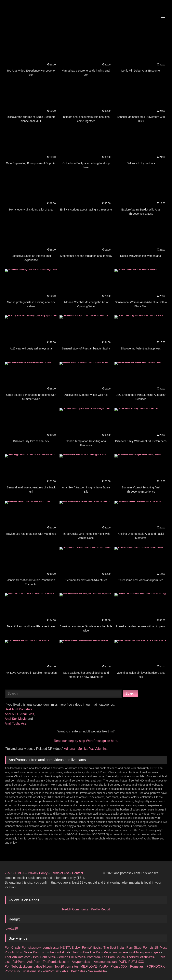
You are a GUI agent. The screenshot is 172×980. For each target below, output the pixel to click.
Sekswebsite (97, 971)
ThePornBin (79, 952)
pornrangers (152, 952)
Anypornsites (81, 962)
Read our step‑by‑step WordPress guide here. (86, 741)
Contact (78, 873)
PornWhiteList (92, 948)
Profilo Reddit (100, 909)
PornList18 (150, 948)
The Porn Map (100, 952)
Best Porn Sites (44, 957)
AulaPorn (34, 962)
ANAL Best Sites (74, 971)
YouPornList (51, 971)
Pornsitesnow (31, 948)
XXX (141, 962)
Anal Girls (27, 714)
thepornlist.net (59, 952)
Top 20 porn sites (67, 966)
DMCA (20, 873)
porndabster (51, 948)
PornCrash (12, 948)
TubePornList (31, 971)
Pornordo (93, 957)
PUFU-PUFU (128, 962)
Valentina (101, 749)
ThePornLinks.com (57, 962)
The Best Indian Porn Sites (122, 948)
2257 (8, 873)
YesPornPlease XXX (113, 966)
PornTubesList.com (18, 966)
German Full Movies (71, 957)
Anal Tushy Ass (15, 723)
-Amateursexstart (105, 962)
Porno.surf (40, 952)
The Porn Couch (113, 957)
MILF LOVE (89, 966)
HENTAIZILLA (70, 948)
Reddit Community (75, 909)
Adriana (70, 749)
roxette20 (11, 928)
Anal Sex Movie (16, 719)
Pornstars (137, 966)
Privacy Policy (38, 873)
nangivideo (119, 952)
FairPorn (19, 962)
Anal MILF (12, 714)
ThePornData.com (18, 957)
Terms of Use (60, 873)
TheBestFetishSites (140, 957)
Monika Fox (86, 749)
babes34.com (43, 966)
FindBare (135, 952)
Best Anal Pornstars (19, 709)
